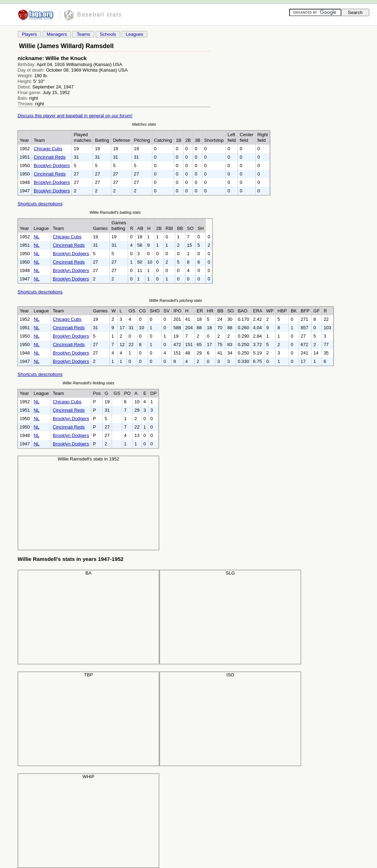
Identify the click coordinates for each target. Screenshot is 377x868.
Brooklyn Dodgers (52, 165)
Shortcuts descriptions (40, 204)
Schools (108, 34)
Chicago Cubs (48, 149)
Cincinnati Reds (50, 157)
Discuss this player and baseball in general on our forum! (75, 116)
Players (29, 34)
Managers (57, 34)
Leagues (134, 34)
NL (37, 237)
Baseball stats (100, 15)
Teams (83, 34)
